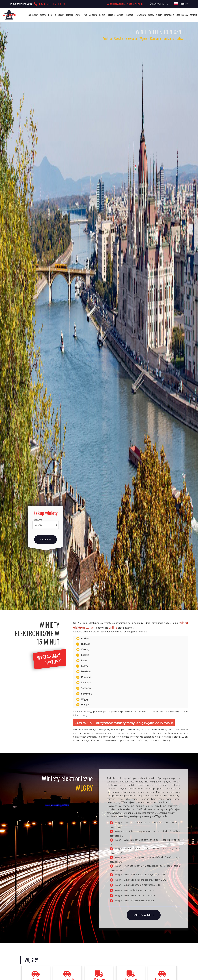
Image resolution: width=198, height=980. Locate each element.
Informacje (169, 15)
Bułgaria (52, 15)
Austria (43, 15)
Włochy (159, 15)
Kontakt (193, 15)
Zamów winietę (144, 915)
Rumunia (111, 15)
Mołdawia (93, 15)
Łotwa (84, 15)
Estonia (70, 15)
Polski (181, 4)
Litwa (77, 15)
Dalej (46, 539)
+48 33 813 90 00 (50, 4)
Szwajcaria (141, 15)
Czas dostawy (182, 15)
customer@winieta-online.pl (125, 4)
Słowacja (121, 15)
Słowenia (130, 15)
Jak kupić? (33, 15)
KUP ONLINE (160, 4)
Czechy (61, 15)
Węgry (151, 15)
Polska (102, 15)
